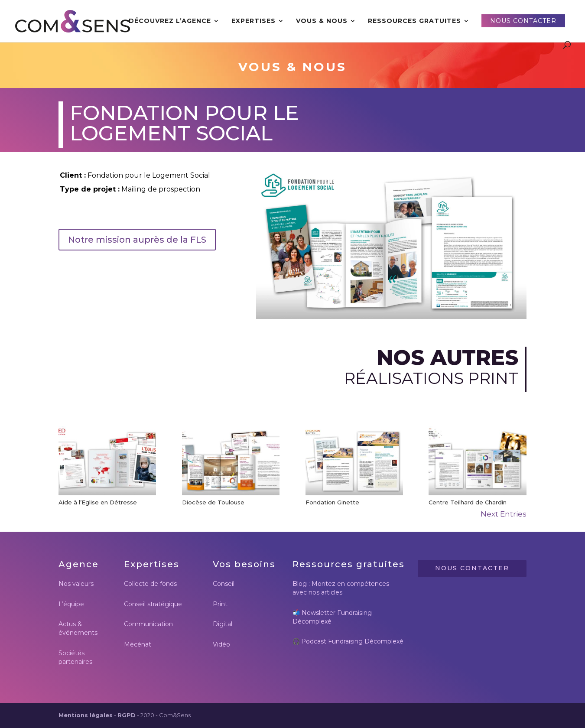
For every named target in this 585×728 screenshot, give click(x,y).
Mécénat (138, 644)
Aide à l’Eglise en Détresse (98, 502)
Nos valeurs (76, 584)
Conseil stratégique (153, 604)
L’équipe (71, 604)
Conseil (224, 584)
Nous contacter (472, 568)
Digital (223, 624)
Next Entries (504, 514)
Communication (148, 624)
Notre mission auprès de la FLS (137, 240)
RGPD (127, 715)
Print (220, 604)
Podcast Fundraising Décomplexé (352, 641)
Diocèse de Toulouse (213, 502)
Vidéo (221, 644)
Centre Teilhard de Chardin (468, 502)
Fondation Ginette (332, 502)
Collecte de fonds (150, 584)
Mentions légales (86, 715)
